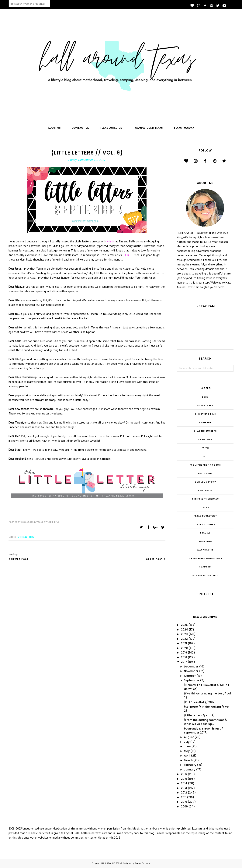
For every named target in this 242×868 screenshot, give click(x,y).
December (191, 667)
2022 (184, 639)
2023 (184, 634)
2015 (184, 779)
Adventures (205, 405)
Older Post (154, 559)
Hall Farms (205, 473)
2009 (184, 806)
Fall (205, 456)
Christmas (205, 439)
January (190, 770)
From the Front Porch (205, 465)
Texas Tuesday (205, 524)
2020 (184, 648)
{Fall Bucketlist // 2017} (200, 702)
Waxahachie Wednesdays (205, 558)
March (188, 760)
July (187, 742)
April (187, 756)
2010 (184, 802)
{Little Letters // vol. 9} (199, 715)
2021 (184, 643)
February (190, 765)
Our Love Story (205, 482)
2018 (184, 657)
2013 (184, 788)
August (189, 737)
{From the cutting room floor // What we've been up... (206, 722)
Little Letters (26, 537)
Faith (205, 448)
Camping (205, 422)
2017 (184, 662)
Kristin (111, 241)
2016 (184, 774)
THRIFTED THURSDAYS (205, 499)
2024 (184, 630)
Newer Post (20, 559)
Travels (205, 533)
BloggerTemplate (142, 863)
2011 (184, 797)
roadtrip (205, 567)
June (187, 746)
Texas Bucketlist (205, 516)
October (190, 676)
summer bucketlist (205, 575)
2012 (184, 793)
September (192, 680)
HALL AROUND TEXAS (112, 863)
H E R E (127, 255)
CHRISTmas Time (205, 414)
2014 (184, 783)
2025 (205, 397)
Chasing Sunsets (205, 431)
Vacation (205, 541)
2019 (184, 653)
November (191, 671)
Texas (205, 507)
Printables (205, 490)
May (187, 751)
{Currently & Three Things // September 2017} (203, 731)
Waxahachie (205, 550)
